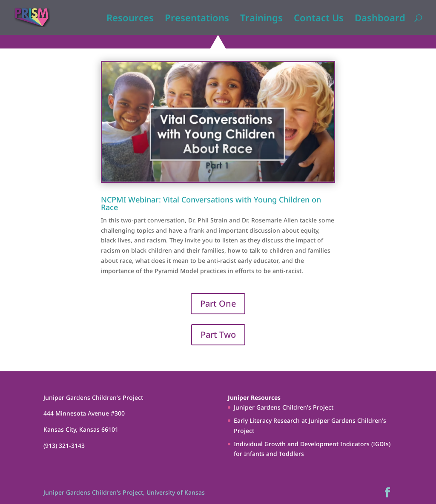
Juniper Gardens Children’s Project (284, 407)
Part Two (218, 335)
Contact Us (319, 19)
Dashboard (380, 19)
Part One (218, 303)
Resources (130, 19)
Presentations (197, 19)
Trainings (261, 19)
